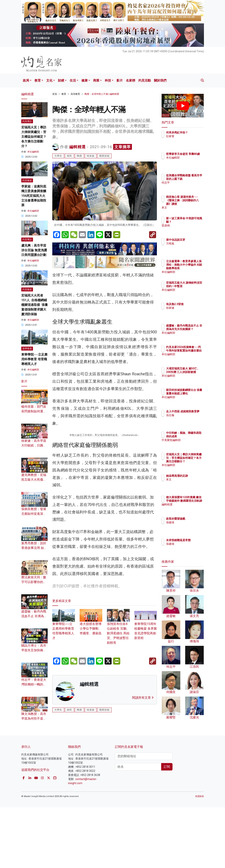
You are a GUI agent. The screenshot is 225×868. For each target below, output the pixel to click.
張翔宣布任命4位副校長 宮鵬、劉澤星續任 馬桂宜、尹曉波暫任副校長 (118, 698)
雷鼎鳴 (187, 229)
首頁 (55, 94)
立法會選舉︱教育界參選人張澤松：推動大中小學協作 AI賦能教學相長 (193, 268)
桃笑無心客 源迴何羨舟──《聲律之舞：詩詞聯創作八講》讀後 (193, 204)
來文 (186, 208)
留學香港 (27, 349)
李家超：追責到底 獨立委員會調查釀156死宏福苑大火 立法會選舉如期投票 (34, 196)
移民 (69, 156)
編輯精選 (77, 147)
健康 (84, 80)
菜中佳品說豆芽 (193, 240)
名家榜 (131, 80)
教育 (38, 80)
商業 (96, 80)
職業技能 (104, 156)
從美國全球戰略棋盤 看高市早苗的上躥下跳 (193, 179)
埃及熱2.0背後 (192, 304)
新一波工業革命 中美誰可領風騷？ (193, 222)
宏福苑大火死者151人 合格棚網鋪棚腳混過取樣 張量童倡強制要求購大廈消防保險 (35, 305)
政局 (26, 80)
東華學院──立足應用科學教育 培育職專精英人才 (34, 359)
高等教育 (75, 94)
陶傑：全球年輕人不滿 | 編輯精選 (102, 94)
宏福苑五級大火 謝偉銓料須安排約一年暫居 (193, 286)
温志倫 (187, 419)
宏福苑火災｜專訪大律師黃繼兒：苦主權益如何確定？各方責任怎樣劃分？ (34, 137)
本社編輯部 (33, 152)
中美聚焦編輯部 (193, 444)
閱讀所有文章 (143, 767)
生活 (73, 80)
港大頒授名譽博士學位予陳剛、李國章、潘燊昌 (91, 694)
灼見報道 (27, 180)
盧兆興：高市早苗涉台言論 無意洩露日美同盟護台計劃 (34, 250)
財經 (61, 80)
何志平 (187, 186)
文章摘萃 (123, 147)
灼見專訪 (27, 121)
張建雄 (187, 522)
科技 (108, 80)
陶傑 (79, 156)
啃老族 (91, 156)
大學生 (58, 156)
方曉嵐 (187, 243)
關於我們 (160, 80)
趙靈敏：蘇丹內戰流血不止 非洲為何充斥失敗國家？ (34, 616)
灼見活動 (145, 80)
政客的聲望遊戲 (193, 519)
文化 (49, 80)
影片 (120, 80)
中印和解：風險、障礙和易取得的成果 (193, 436)
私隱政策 (200, 857)
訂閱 (167, 827)
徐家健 (187, 308)
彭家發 (187, 140)
